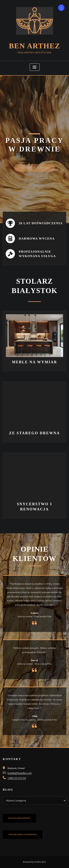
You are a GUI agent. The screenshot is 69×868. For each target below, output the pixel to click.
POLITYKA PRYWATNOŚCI (19, 813)
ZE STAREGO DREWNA (35, 430)
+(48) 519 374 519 (16, 773)
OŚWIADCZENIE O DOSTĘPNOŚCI (23, 829)
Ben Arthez (34, 45)
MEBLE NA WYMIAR (35, 360)
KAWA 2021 (40, 857)
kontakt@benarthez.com (19, 768)
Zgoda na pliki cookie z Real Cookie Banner (21, 866)
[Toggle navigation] (35, 66)
